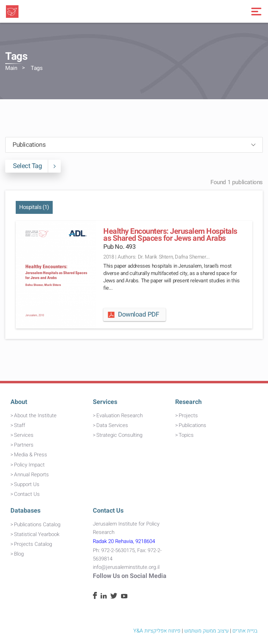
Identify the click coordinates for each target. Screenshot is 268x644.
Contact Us (27, 494)
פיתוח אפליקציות (162, 631)
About (19, 402)
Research (188, 402)
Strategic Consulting (119, 435)
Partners (24, 445)
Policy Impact (29, 465)
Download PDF (133, 314)
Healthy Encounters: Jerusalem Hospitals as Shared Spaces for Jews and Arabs (170, 235)
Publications (192, 425)
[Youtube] (124, 597)
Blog (19, 554)
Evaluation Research (120, 415)
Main (11, 68)
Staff (20, 425)
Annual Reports (31, 475)
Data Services (112, 425)
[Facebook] (95, 597)
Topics (186, 435)
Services (24, 435)
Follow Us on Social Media (130, 576)
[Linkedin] (104, 597)
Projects (188, 415)
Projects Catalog (33, 544)
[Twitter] (114, 597)
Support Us (27, 484)
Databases (25, 511)
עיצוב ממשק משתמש (206, 631)
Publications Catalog (37, 524)
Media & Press (31, 455)
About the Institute (35, 415)
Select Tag (31, 166)
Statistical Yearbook (37, 534)
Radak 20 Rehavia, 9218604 (124, 541)
